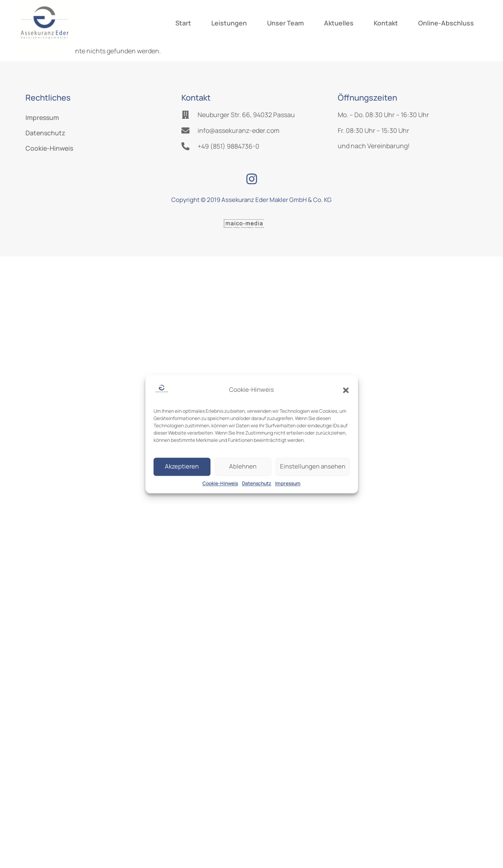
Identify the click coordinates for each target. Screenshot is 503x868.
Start (183, 23)
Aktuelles (339, 23)
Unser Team (285, 23)
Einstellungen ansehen (313, 467)
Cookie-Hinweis (220, 483)
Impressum (288, 483)
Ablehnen (243, 467)
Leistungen (229, 23)
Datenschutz (257, 483)
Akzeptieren (182, 467)
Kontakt (386, 23)
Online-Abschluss (446, 23)
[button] (346, 390)
